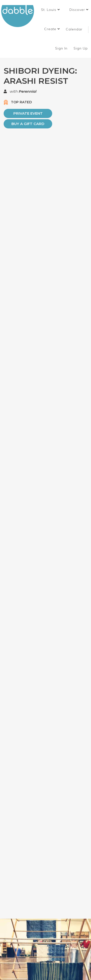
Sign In (62, 48)
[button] (50, 10)
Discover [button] (79, 10)
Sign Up (81, 48)
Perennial (28, 91)
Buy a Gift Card (28, 124)
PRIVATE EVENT (28, 113)
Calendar (74, 29)
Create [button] (52, 29)
